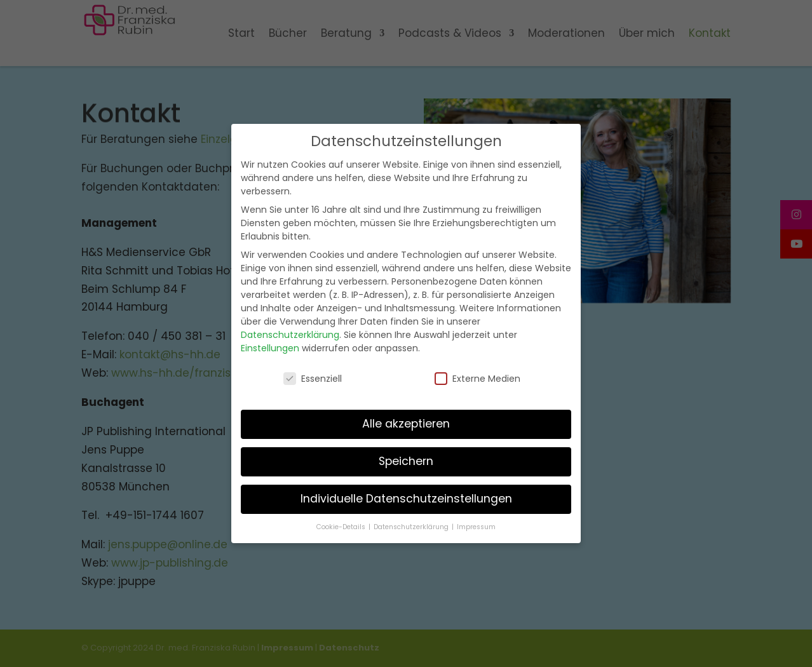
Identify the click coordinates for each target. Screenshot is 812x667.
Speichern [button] (406, 459)
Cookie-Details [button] (342, 524)
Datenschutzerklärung (290, 333)
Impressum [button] (476, 524)
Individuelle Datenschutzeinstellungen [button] (406, 496)
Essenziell (313, 376)
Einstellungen (270, 346)
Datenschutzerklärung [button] (412, 524)
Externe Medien (477, 376)
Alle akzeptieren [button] (406, 422)
